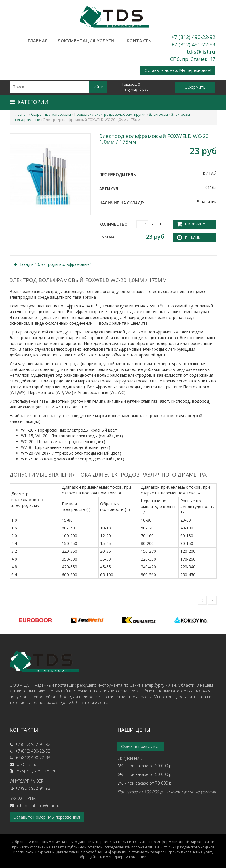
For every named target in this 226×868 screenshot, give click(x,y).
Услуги (106, 41)
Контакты (139, 41)
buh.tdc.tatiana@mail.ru (37, 806)
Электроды (158, 114)
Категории (29, 102)
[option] (35, 620)
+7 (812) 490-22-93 (193, 44)
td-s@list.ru (201, 52)
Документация (72, 41)
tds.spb (22, 771)
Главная (38, 41)
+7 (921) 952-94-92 (33, 788)
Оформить (195, 87)
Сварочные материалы (51, 114)
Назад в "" (53, 264)
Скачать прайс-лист (141, 746)
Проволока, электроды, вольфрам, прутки (110, 114)
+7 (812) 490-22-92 (193, 37)
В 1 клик (193, 238)
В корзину (195, 224)
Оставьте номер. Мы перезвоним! (178, 70)
